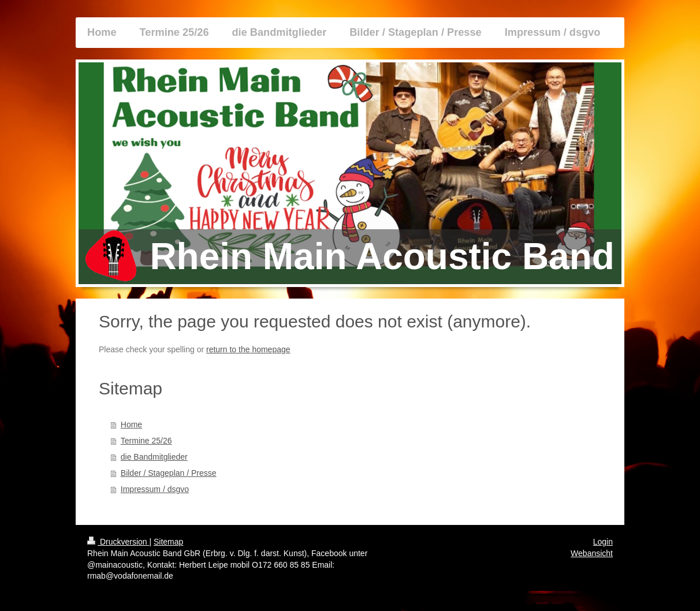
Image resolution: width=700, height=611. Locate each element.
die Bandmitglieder (154, 457)
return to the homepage (248, 349)
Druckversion (118, 542)
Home (131, 424)
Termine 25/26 (146, 441)
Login (603, 542)
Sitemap (168, 542)
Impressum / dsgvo (155, 489)
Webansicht (592, 553)
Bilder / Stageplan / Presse (169, 473)
